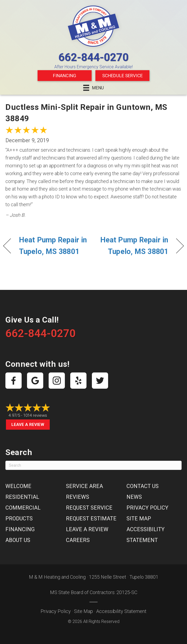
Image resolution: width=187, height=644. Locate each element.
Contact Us (143, 486)
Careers (78, 540)
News (134, 497)
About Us (18, 540)
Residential (22, 497)
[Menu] (93, 88)
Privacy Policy (147, 508)
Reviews (78, 497)
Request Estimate (91, 518)
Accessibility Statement (121, 611)
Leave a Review (28, 425)
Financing (65, 76)
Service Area (84, 486)
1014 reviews (35, 415)
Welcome (18, 486)
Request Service (89, 508)
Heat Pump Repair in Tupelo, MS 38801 (53, 246)
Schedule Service (122, 76)
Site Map (139, 518)
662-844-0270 (93, 57)
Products (19, 518)
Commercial (23, 508)
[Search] (93, 465)
